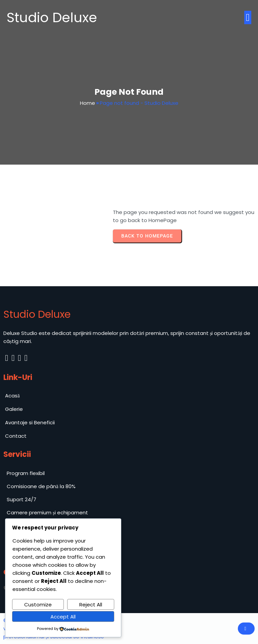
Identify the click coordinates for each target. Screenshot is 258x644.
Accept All (63, 617)
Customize (38, 605)
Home (88, 103)
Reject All (91, 605)
